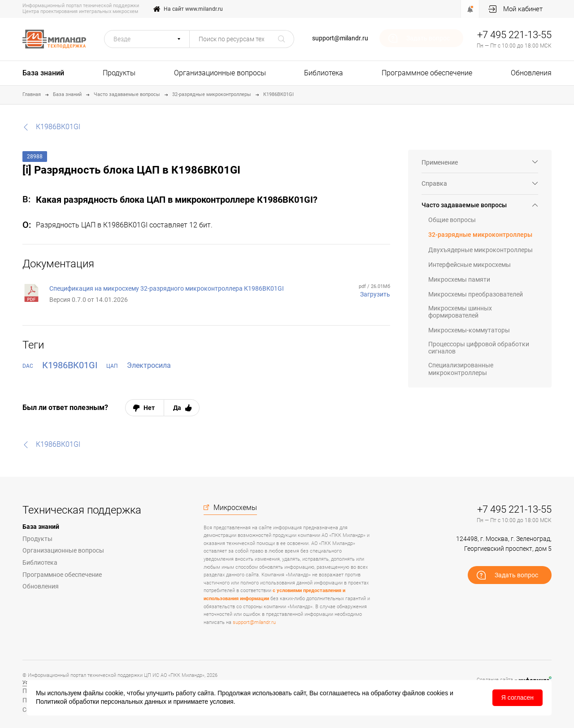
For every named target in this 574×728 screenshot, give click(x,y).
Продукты (119, 73)
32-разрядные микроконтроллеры (212, 94)
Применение (440, 162)
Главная (32, 94)
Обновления (531, 73)
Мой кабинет (523, 9)
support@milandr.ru (340, 38)
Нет (149, 408)
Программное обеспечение (427, 73)
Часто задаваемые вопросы (127, 94)
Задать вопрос (428, 38)
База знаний (43, 73)
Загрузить (375, 294)
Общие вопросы (452, 220)
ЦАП (112, 366)
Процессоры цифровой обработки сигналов (479, 348)
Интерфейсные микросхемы (470, 265)
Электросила (149, 365)
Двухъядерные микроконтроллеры (481, 250)
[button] (147, 39)
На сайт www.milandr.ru (193, 9)
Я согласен (517, 697)
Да (177, 408)
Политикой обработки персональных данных (101, 702)
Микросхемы (235, 508)
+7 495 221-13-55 (514, 35)
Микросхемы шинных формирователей (460, 312)
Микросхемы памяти (459, 279)
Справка (434, 183)
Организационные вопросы (220, 73)
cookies (437, 693)
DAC (28, 366)
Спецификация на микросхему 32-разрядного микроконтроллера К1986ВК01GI (167, 288)
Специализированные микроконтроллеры (461, 369)
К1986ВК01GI (278, 94)
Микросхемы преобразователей (476, 294)
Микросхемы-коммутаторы (469, 330)
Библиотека (324, 73)
